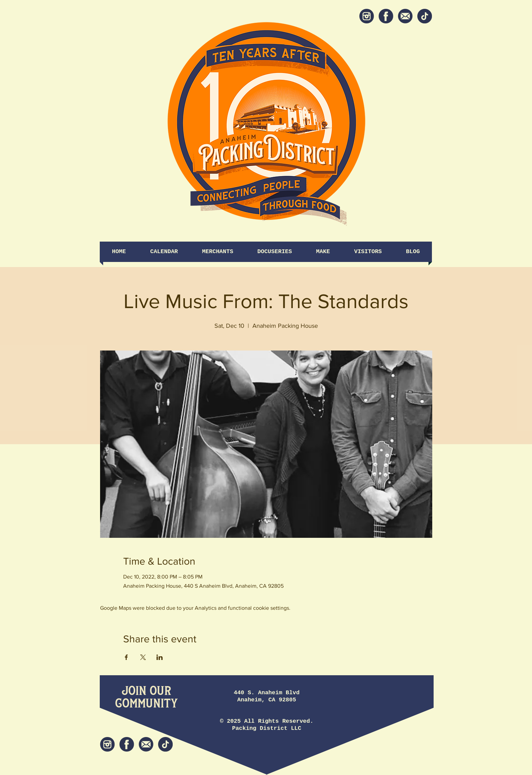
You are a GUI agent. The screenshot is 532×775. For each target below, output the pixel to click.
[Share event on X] (143, 657)
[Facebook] (386, 16)
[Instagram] (367, 16)
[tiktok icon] (425, 16)
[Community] (146, 704)
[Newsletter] (405, 16)
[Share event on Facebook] (126, 657)
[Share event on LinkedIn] (160, 657)
